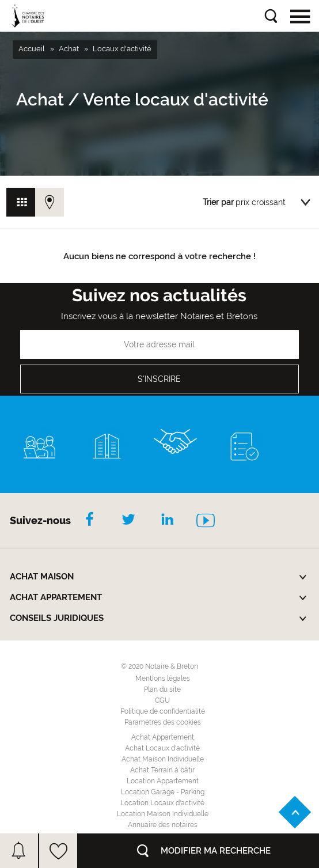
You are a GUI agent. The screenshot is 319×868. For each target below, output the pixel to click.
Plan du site (162, 689)
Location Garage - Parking (163, 792)
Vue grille (21, 202)
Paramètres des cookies (163, 722)
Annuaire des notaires (163, 825)
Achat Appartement (163, 737)
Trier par (218, 202)
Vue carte (50, 202)
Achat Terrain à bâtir (162, 770)
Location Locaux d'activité (162, 803)
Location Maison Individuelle (163, 814)
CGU (162, 700)
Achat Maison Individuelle (163, 759)
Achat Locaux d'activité (162, 748)
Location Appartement (163, 781)
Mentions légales (163, 679)
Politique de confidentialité (163, 711)
